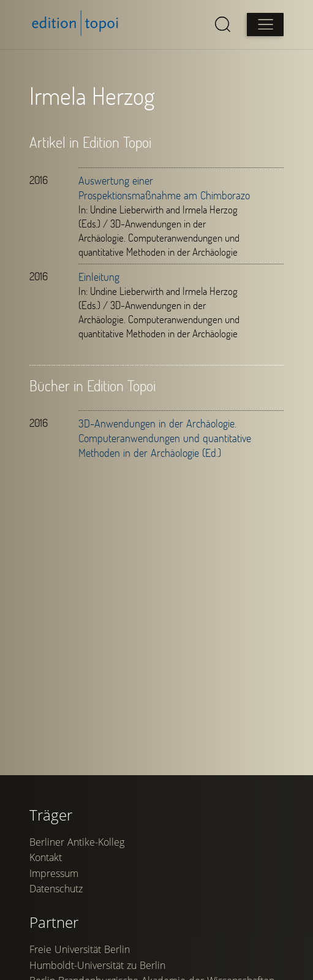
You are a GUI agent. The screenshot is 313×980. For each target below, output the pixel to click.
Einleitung (99, 277)
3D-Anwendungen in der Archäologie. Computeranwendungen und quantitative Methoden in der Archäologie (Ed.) (165, 438)
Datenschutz (56, 898)
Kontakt (46, 867)
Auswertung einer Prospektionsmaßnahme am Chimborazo (164, 188)
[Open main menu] (265, 25)
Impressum (54, 882)
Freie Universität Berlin (80, 958)
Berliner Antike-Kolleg (77, 851)
